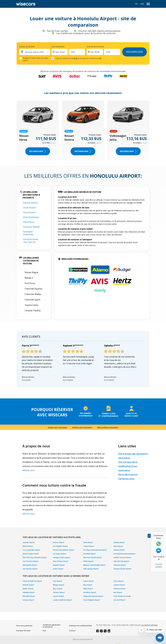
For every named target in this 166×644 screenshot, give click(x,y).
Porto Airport (119, 581)
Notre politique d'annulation (108, 427)
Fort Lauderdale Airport (31, 550)
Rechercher (135, 52)
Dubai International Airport (93, 596)
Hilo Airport (29, 222)
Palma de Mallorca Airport (32, 581)
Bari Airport (118, 592)
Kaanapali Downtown (28, 233)
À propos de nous (23, 630)
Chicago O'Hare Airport (62, 557)
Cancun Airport (59, 596)
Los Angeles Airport (60, 546)
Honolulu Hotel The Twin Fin (31, 241)
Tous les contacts (159, 565)
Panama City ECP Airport (122, 569)
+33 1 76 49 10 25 (159, 558)
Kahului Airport (31, 203)
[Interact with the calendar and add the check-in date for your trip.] (60, 52)
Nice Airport (88, 585)
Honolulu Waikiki (31, 227)
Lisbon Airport (89, 581)
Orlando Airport (29, 542)
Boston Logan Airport (31, 554)
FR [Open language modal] (136, 4)
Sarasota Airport (120, 565)
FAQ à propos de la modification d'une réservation (128, 466)
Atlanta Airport (119, 550)
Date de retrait (58, 47)
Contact (72, 630)
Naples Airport (28, 589)
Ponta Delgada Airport (92, 600)
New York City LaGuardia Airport (35, 557)
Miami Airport (28, 546)
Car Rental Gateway (149, 625)
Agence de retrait (27, 47)
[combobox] (71, 52)
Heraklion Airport (90, 592)
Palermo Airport (120, 589)
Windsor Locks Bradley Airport (94, 565)
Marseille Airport (29, 596)
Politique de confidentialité (80, 626)
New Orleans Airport (61, 561)
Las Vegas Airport (60, 554)
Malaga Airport (59, 585)
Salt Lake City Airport (121, 561)
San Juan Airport (120, 600)
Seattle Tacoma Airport (122, 557)
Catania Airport (119, 585)
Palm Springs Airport (91, 569)
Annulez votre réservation (58, 427)
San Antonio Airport (30, 569)
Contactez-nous (126, 479)
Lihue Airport (30, 208)
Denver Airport (59, 542)
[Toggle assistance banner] (149, 536)
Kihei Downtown (31, 217)
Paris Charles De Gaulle (122, 596)
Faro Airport (58, 581)
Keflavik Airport (28, 585)
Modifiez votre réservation (82, 427)
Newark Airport (59, 565)
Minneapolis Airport (30, 565)
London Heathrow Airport (63, 600)
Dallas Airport (88, 561)
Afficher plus (29, 470)
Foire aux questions (24, 626)
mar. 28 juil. (95, 52)
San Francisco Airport (31, 561)
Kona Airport (29, 212)
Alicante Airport (59, 592)
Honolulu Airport (89, 554)
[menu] (148, 4)
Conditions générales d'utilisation (51, 626)
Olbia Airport (88, 589)
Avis (44, 630)
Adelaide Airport (29, 592)
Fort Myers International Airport (95, 550)
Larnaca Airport (28, 600)
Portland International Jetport (125, 554)
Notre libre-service (128, 474)
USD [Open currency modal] (142, 4)
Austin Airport (58, 569)
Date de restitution (95, 47)
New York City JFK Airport (93, 557)
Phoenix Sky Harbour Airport (64, 550)
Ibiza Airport (58, 589)
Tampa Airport (89, 546)
